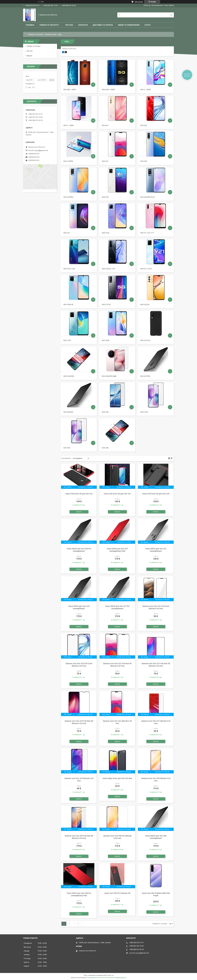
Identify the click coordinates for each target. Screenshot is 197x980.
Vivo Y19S (144, 412)
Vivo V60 (105, 448)
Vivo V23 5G (145, 305)
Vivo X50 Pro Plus (147, 197)
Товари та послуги (49, 25)
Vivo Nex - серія (69, 90)
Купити (79, 512)
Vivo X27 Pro (145, 376)
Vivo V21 (67, 233)
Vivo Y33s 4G (68, 305)
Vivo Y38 (67, 448)
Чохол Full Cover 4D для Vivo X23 (156, 494)
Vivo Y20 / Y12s (69, 269)
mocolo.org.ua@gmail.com (38, 150)
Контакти (83, 25)
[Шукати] (171, 15)
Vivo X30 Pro (68, 412)
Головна (30, 25)
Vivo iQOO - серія (108, 90)
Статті (147, 25)
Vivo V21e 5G (145, 340)
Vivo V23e (106, 340)
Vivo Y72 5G (106, 305)
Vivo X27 (105, 125)
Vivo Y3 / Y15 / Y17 (147, 233)
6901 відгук (139, 2)
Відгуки (29, 56)
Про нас (69, 25)
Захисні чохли (51, 34)
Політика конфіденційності (117, 978)
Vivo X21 (105, 161)
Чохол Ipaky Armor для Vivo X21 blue (117, 778)
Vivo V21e (106, 233)
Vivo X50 (144, 161)
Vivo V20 (105, 197)
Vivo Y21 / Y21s (146, 269)
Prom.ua (111, 975)
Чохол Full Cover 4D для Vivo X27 (117, 494)
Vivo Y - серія (68, 125)
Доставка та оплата (103, 25)
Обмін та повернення (129, 25)
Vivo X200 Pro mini (109, 376)
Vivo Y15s (67, 340)
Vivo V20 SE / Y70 (108, 269)
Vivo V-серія (68, 161)
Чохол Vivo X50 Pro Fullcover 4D (117, 893)
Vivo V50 (105, 412)
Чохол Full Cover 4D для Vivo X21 (79, 494)
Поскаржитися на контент (97, 978)
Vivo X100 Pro (69, 376)
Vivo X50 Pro (68, 197)
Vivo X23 (144, 125)
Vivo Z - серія (145, 90)
